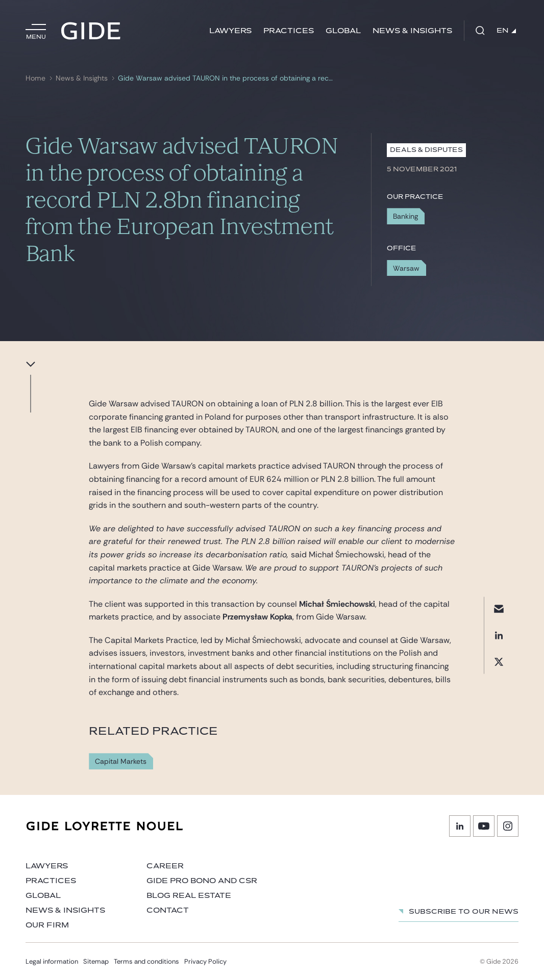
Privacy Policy (205, 961)
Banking (405, 216)
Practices (289, 31)
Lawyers (230, 31)
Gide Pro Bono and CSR (202, 881)
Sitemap (96, 961)
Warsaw (406, 268)
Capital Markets (121, 762)
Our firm (47, 925)
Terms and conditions (146, 961)
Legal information (52, 961)
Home (35, 78)
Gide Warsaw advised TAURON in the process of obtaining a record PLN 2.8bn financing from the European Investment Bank (227, 78)
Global (343, 31)
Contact (168, 910)
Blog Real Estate (189, 896)
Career (165, 866)
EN (506, 31)
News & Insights (412, 31)
